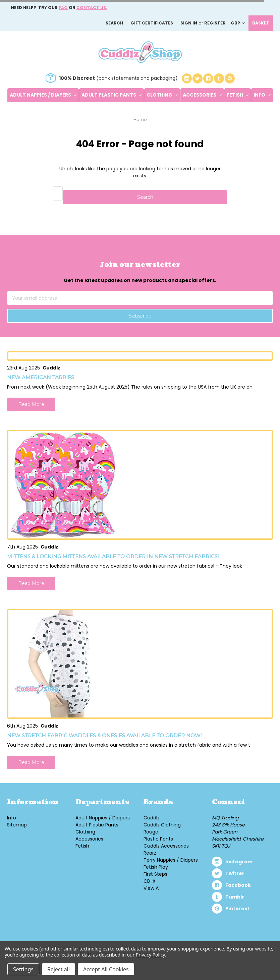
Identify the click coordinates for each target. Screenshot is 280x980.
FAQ (63, 8)
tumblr (235, 897)
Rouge (151, 832)
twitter (235, 873)
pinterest (237, 909)
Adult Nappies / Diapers (43, 95)
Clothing (162, 95)
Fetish (238, 95)
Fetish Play (156, 867)
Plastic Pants (158, 839)
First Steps (155, 874)
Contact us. (92, 8)
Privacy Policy (150, 955)
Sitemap (17, 825)
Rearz (150, 853)
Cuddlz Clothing (162, 825)
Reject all (59, 969)
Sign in (189, 23)
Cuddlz (152, 818)
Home (140, 120)
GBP (238, 23)
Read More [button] (31, 404)
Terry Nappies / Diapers (171, 860)
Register (215, 23)
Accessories (202, 95)
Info (262, 95)
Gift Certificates (152, 23)
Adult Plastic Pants (111, 95)
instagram (239, 862)
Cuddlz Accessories (166, 846)
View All (152, 888)
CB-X (150, 881)
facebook (238, 885)
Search (114, 23)
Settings (23, 969)
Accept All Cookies (106, 969)
